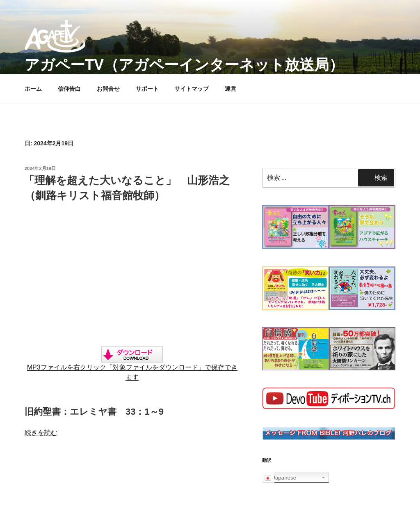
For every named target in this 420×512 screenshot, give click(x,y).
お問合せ (108, 89)
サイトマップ (192, 89)
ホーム (33, 89)
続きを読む (41, 433)
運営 (231, 89)
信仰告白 (69, 89)
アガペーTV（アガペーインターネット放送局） (184, 65)
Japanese (281, 478)
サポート (147, 89)
